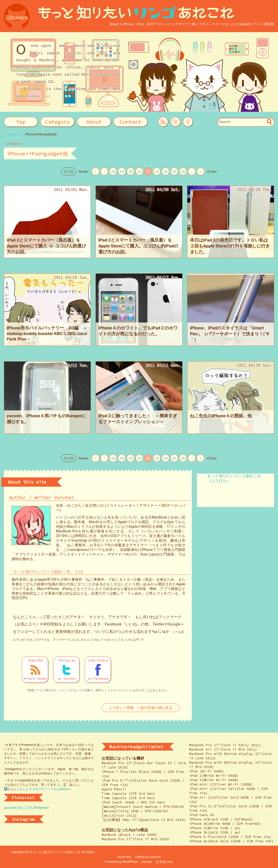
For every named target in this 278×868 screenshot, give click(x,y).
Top (21, 122)
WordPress (130, 862)
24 (166, 171)
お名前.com (164, 862)
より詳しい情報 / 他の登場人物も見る (140, 708)
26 (183, 171)
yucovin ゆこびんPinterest (26, 808)
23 (157, 171)
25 (174, 171)
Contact (131, 122)
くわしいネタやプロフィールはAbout (42, 789)
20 (131, 171)
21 (139, 171)
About (94, 122)
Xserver (147, 862)
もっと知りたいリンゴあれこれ (57, 852)
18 (113, 171)
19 (122, 171)
